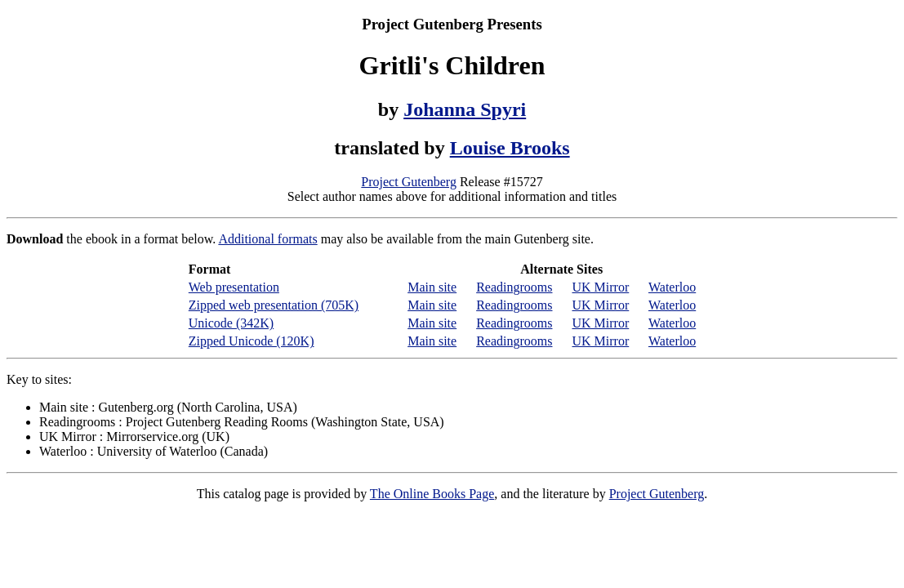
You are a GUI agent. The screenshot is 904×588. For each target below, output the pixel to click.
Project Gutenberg (409, 182)
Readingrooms (514, 287)
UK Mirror (600, 287)
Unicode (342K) (231, 323)
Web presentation (234, 287)
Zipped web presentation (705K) (274, 305)
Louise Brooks (510, 148)
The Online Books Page (432, 494)
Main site (432, 287)
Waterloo (672, 287)
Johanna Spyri (465, 109)
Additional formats (267, 239)
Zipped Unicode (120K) (252, 341)
